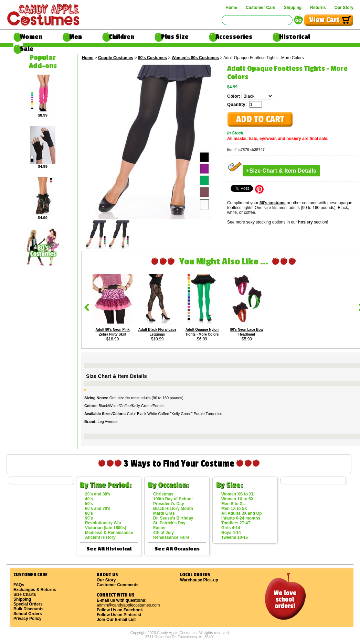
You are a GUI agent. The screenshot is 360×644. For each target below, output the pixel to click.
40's (89, 499)
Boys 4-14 (231, 533)
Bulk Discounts (28, 609)
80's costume (273, 203)
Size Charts (25, 594)
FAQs (19, 585)
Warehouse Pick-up (199, 580)
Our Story (344, 8)
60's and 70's (98, 509)
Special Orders (28, 604)
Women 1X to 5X (237, 499)
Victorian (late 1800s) (106, 528)
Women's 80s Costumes (195, 58)
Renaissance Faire (171, 537)
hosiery (305, 222)
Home (231, 8)
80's (89, 513)
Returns (318, 8)
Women (31, 37)
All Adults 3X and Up (242, 513)
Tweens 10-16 (235, 537)
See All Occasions (177, 549)
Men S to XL (233, 504)
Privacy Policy (27, 619)
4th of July (163, 533)
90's (89, 518)
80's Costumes (152, 58)
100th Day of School (173, 499)
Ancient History (100, 537)
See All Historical (109, 549)
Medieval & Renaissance (109, 533)
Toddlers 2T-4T (236, 523)
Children (121, 37)
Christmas (163, 494)
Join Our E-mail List (116, 620)
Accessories (234, 37)
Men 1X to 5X (234, 509)
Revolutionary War (103, 523)
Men (76, 37)
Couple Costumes (116, 58)
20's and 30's (98, 494)
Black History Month (173, 509)
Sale (27, 49)
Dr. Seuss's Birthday (173, 518)
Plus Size (175, 37)
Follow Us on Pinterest (119, 615)
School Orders (28, 614)
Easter (160, 528)
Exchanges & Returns (35, 590)
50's (89, 504)
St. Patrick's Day (169, 523)
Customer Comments (118, 585)
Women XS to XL (238, 494)
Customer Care (261, 8)
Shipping (293, 8)
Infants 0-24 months (241, 518)
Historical (295, 37)
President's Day (169, 504)
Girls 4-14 (231, 528)
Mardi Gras (164, 513)
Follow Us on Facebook (120, 610)
